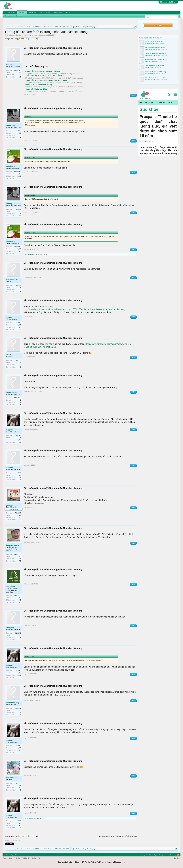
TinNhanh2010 (12, 280)
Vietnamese (19, 855)
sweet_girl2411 (12, 392)
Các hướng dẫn (45, 12)
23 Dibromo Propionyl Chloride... (156, 47)
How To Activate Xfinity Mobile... (155, 66)
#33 (133, 543)
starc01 (147, 61)
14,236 (19, 438)
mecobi (9, 65)
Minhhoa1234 (29, 818)
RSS (178, 855)
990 (20, 557)
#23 (133, 172)
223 (20, 330)
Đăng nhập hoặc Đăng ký (168, 2)
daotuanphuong (13, 703)
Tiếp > (37, 39)
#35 (133, 626)
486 (20, 598)
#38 (133, 738)
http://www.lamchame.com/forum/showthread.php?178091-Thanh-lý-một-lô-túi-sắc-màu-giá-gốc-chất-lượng (74, 309)
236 (20, 133)
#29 (133, 392)
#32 (133, 508)
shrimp (9, 317)
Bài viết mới (20, 16)
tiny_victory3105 (30, 254)
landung (10, 467)
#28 (133, 357)
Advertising (58, 12)
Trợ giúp (155, 855)
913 (20, 442)
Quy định (177, 858)
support (9, 505)
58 (20, 475)
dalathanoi (10, 586)
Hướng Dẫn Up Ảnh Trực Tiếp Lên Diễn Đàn (43, 71)
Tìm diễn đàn (9, 16)
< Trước (22, 39)
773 (20, 178)
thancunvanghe (12, 545)
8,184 (19, 515)
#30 (133, 430)
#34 (133, 584)
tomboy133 (11, 125)
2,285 (19, 325)
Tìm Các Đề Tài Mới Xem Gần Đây (39, 85)
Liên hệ (68, 12)
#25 (133, 250)
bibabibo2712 (12, 778)
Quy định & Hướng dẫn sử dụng (27, 35)
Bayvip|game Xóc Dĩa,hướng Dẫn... (156, 60)
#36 (133, 674)
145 (20, 400)
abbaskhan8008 (150, 49)
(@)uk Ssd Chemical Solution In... (156, 53)
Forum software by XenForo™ (22, 858)
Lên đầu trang (171, 855)
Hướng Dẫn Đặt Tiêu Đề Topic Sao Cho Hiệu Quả (45, 76)
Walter (147, 68)
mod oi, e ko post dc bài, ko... (154, 41)
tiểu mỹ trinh (149, 74)
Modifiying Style (9, 855)
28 (20, 710)
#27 (133, 317)
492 (20, 786)
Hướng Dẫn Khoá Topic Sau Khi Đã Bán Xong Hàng (46, 80)
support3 (10, 430)
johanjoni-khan (150, 43)
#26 (133, 278)
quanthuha (10, 166)
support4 (36, 74)
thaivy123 (10, 628)
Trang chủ (11, 12)
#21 (133, 95)
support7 (36, 91)
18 (20, 77)
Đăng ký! (158, 25)
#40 (133, 813)
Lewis (9, 355)
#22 (133, 141)
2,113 (19, 520)
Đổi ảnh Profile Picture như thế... (156, 78)
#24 (133, 213)
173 (20, 561)
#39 (133, 776)
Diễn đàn (22, 12)
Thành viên (33, 12)
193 (20, 73)
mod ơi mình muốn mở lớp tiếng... (156, 72)
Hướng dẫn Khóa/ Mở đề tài (36, 89)
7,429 (19, 174)
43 (20, 602)
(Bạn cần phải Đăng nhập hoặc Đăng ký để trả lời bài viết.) (118, 836)
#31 (133, 466)
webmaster (44, 35)
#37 (133, 701)
